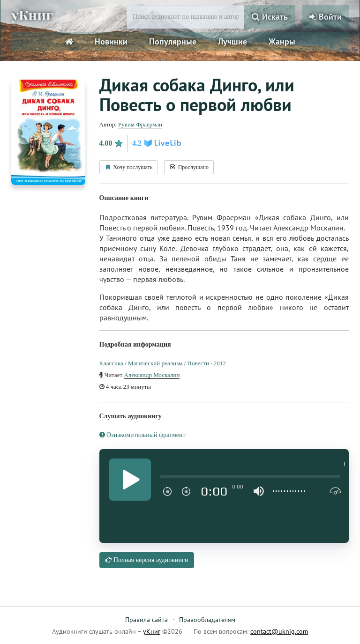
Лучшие (232, 41)
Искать (270, 17)
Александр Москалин (152, 375)
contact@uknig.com (279, 631)
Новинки (111, 41)
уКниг (33, 15)
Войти (326, 17)
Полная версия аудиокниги (147, 560)
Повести (198, 363)
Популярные (173, 41)
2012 (220, 363)
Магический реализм (155, 363)
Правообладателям (207, 620)
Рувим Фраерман (140, 124)
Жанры (282, 41)
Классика (111, 363)
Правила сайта (146, 620)
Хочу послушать (129, 167)
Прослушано (189, 167)
